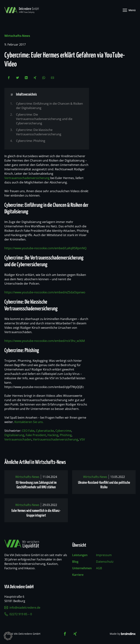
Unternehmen (82, 568)
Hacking (53, 435)
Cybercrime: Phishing (31, 141)
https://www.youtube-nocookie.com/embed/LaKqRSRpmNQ (45, 248)
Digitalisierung (14, 435)
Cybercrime (63, 431)
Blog (75, 562)
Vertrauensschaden (18, 439)
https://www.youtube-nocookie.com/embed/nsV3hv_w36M (45, 341)
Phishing (66, 435)
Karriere (78, 575)
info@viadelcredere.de (22, 608)
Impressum (104, 555)
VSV (82, 439)
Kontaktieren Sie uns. (29, 422)
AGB (99, 568)
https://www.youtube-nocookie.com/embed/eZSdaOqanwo (45, 292)
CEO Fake (28, 431)
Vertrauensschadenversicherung (27, 178)
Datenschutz (105, 562)
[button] (8, 636)
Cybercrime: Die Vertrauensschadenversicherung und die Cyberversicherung (44, 119)
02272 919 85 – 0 (18, 614)
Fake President (36, 435)
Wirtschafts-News (17, 36)
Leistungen (80, 555)
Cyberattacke (45, 431)
